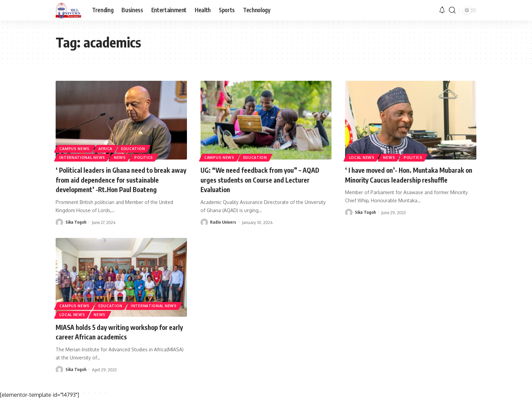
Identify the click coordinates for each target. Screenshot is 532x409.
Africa (109, 146)
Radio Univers (223, 222)
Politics (152, 157)
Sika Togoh (76, 232)
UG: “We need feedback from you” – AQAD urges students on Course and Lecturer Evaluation (258, 179)
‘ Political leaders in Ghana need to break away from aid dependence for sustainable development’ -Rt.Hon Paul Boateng (120, 184)
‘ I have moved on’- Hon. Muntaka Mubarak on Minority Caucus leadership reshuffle (407, 179)
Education (140, 146)
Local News (363, 157)
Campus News (76, 146)
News (126, 157)
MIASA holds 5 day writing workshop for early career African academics (120, 341)
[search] (452, 10)
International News (85, 157)
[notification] (442, 10)
